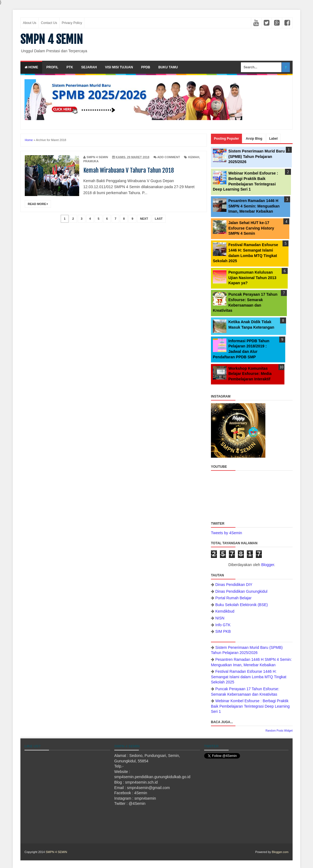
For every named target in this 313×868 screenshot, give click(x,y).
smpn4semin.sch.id (142, 782)
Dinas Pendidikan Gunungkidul (241, 591)
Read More (38, 204)
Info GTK (223, 625)
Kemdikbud (225, 611)
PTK (70, 67)
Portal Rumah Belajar (233, 598)
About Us (30, 23)
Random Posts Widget (279, 731)
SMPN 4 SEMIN (52, 39)
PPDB (145, 67)
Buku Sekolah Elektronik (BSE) (242, 605)
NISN (220, 618)
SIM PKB (223, 631)
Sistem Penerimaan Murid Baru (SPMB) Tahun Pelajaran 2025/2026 (257, 156)
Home (31, 67)
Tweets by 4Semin (226, 533)
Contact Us (49, 23)
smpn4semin (145, 798)
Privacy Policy (72, 23)
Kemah (194, 157)
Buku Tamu (168, 67)
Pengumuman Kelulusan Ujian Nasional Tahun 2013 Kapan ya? (252, 278)
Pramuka (91, 161)
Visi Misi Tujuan (119, 67)
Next (144, 219)
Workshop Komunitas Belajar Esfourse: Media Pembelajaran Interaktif (250, 374)
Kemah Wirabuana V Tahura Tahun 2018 (129, 170)
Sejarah (89, 67)
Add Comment (169, 157)
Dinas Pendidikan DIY (234, 585)
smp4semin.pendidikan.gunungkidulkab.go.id (152, 777)
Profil (52, 67)
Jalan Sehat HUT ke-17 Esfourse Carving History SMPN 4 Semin (251, 228)
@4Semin (137, 803)
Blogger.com (280, 852)
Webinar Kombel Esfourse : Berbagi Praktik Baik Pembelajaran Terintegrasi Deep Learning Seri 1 (250, 706)
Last (159, 219)
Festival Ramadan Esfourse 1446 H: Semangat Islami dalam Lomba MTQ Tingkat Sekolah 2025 (249, 677)
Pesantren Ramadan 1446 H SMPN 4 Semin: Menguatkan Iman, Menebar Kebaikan (254, 206)
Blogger (268, 565)
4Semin (141, 793)
